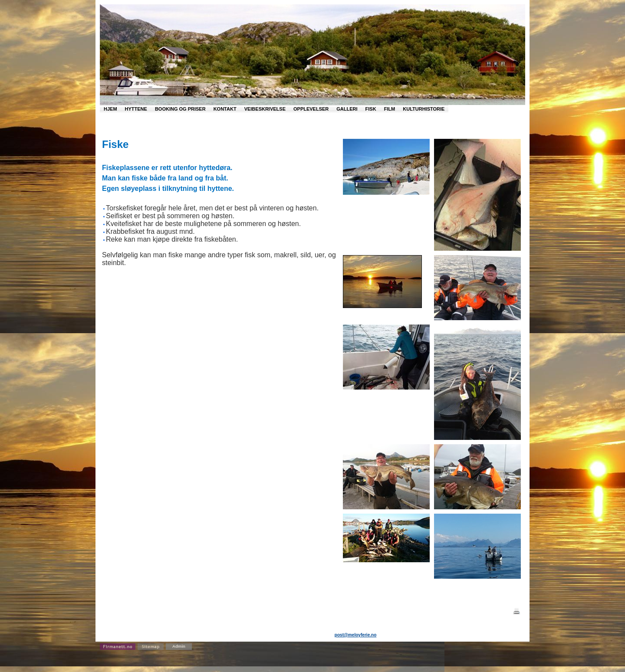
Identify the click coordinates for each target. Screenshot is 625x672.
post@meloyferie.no (356, 635)
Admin (179, 646)
